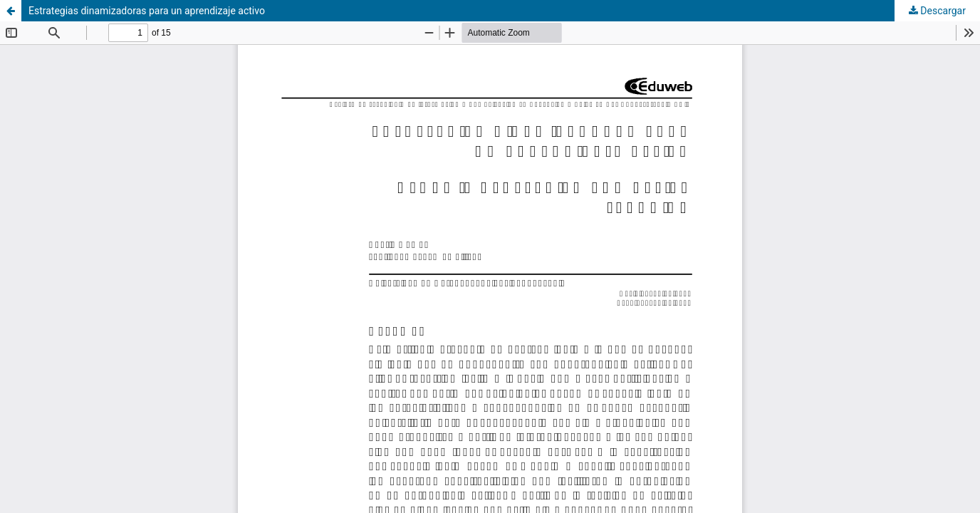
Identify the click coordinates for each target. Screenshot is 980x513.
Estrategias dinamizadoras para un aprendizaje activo (147, 11)
